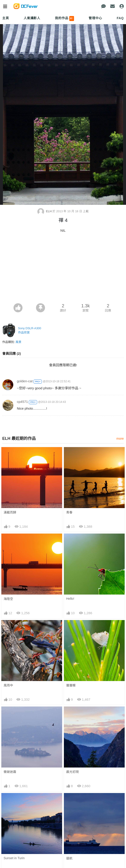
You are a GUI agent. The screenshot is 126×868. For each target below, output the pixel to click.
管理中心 (95, 18)
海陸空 (8, 599)
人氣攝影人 (32, 18)
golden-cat (25, 381)
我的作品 (64, 19)
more (120, 439)
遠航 (69, 858)
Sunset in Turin (14, 858)
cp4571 (22, 402)
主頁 (6, 18)
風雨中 (8, 685)
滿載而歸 (10, 512)
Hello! (70, 599)
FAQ (120, 18)
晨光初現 (72, 772)
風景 (18, 342)
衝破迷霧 (10, 772)
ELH (45, 211)
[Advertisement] (63, 269)
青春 (69, 512)
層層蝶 (71, 685)
